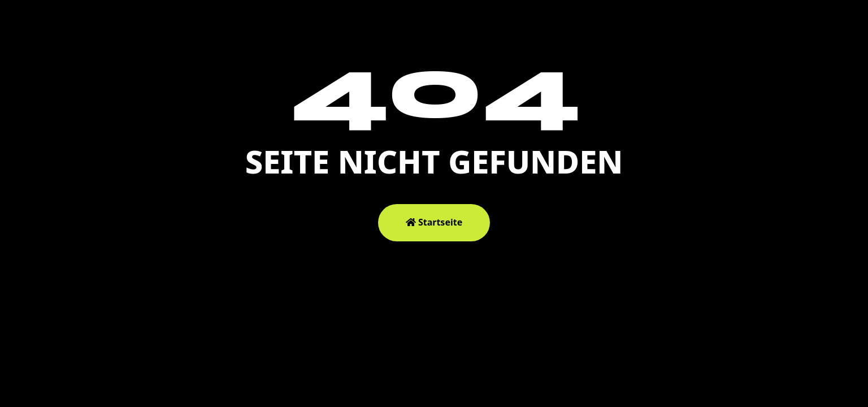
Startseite (434, 222)
